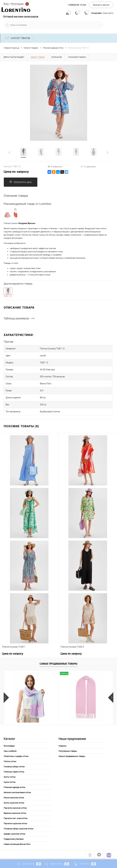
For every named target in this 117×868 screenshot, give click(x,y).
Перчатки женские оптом (15, 808)
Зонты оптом (10, 777)
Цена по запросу (16, 172)
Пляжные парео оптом (14, 772)
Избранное (57, 864)
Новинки (62, 746)
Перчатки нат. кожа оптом (16, 818)
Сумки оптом (10, 782)
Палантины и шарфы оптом (16, 756)
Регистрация (17, 4)
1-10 (8, 291)
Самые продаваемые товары (58, 664)
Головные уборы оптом (14, 767)
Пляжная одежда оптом (14, 787)
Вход (6, 4)
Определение (27, 4)
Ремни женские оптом (14, 798)
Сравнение (29, 864)
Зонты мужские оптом (14, 803)
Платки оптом (10, 761)
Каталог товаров (20, 38)
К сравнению (88, 166)
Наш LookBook (10, 751)
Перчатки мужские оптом (15, 823)
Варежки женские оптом (15, 813)
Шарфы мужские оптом (14, 834)
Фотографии (9, 746)
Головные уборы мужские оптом (19, 829)
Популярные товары (68, 751)
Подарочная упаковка (14, 839)
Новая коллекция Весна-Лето (17, 844)
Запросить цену (21, 182)
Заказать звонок (101, 5)
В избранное (55, 166)
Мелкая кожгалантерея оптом (17, 792)
